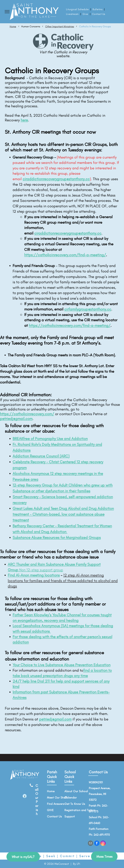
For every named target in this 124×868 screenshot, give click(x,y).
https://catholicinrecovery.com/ (27, 414)
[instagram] (103, 844)
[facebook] (97, 844)
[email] (90, 844)
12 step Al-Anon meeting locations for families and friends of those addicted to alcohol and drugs (63, 580)
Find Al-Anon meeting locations (34, 575)
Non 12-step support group (41, 570)
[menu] (7, 12)
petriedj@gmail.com (16, 418)
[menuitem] (78, 9)
